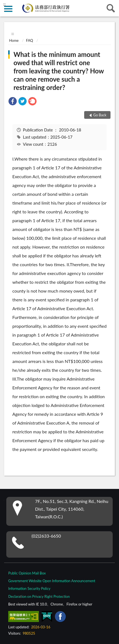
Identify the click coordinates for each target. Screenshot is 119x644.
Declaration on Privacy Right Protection (39, 596)
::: (4, 4)
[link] (13, 102)
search (111, 8)
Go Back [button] (100, 115)
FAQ (30, 40)
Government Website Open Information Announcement (52, 581)
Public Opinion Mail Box (27, 573)
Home (14, 40)
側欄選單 (8, 9)
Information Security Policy (29, 588)
